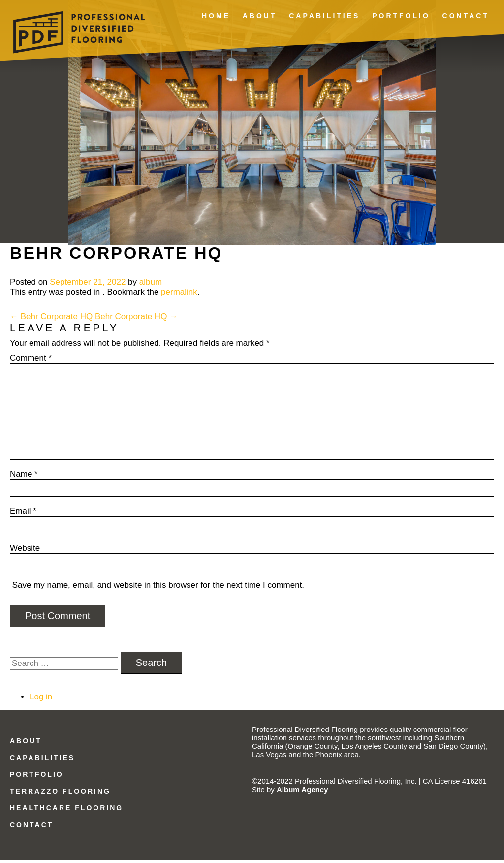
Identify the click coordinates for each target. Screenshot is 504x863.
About (260, 16)
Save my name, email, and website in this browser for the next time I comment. (158, 588)
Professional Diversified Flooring (79, 26)
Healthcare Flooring (66, 811)
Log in (41, 700)
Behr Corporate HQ (51, 319)
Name (24, 477)
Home (216, 16)
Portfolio (401, 16)
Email (23, 514)
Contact (466, 16)
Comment (31, 361)
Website (25, 551)
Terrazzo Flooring (60, 794)
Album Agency (302, 792)
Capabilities (324, 16)
